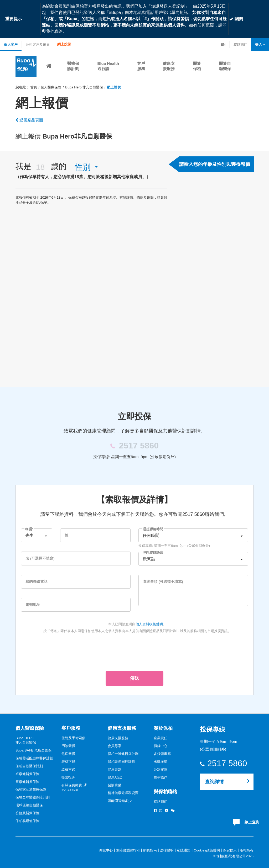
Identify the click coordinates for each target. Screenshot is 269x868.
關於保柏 (163, 728)
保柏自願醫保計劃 (29, 766)
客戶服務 (71, 728)
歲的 (59, 166)
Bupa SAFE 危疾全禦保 (33, 750)
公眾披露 (161, 769)
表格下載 (68, 762)
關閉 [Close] (236, 19)
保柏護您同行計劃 (121, 762)
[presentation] (134, 651)
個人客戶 (11, 44)
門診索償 (68, 746)
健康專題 (115, 769)
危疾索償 (68, 754)
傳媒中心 (161, 746)
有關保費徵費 (74, 787)
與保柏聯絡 (165, 792)
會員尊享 (115, 746)
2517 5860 (227, 763)
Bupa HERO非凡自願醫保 (26, 740)
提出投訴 (68, 777)
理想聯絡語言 (153, 552)
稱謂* (29, 529)
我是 (23, 166)
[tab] (91, 169)
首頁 (34, 87)
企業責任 (161, 738)
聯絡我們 (240, 45)
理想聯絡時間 (153, 529)
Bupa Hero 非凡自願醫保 (84, 87)
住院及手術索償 (73, 738)
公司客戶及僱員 (38, 44)
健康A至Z (115, 777)
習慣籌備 (115, 785)
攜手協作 (161, 777)
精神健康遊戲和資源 (123, 793)
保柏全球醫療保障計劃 (33, 797)
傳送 (134, 678)
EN (223, 44)
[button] (260, 44)
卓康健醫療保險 (27, 774)
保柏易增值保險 (27, 821)
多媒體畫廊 (162, 754)
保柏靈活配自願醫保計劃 (34, 758)
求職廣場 (161, 762)
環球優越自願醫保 (29, 805)
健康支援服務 (122, 728)
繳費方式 (68, 769)
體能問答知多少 (120, 801)
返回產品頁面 (29, 120)
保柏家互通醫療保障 (31, 789)
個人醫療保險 (51, 87)
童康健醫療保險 (27, 782)
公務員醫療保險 (27, 813)
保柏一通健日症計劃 (123, 754)
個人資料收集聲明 (149, 624)
